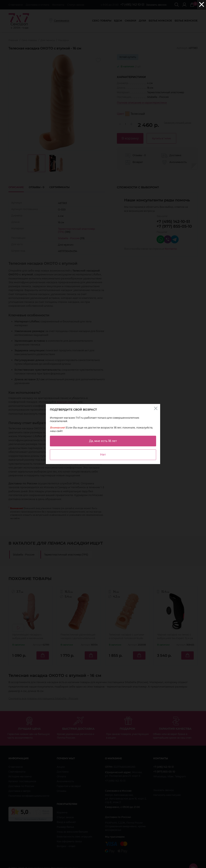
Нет (103, 455)
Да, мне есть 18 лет (103, 441)
